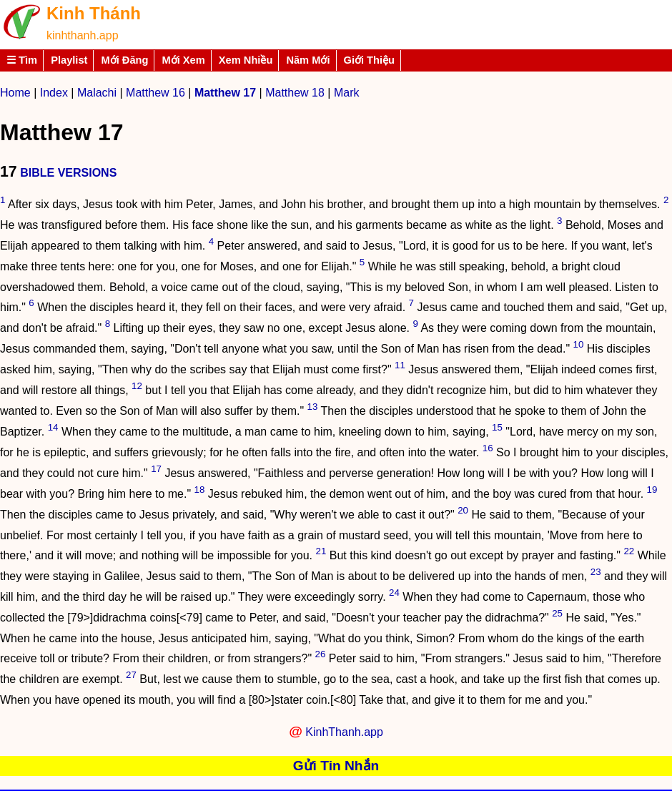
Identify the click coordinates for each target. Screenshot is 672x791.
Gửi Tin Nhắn (336, 766)
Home (15, 93)
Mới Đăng (124, 60)
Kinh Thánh (94, 13)
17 (156, 469)
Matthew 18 (295, 93)
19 (652, 490)
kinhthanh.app (83, 35)
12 (137, 386)
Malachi (97, 93)
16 (488, 448)
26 (321, 654)
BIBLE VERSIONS (68, 173)
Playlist (69, 60)
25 (557, 613)
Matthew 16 (155, 93)
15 (497, 427)
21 (321, 551)
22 (629, 551)
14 (53, 427)
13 (313, 407)
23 (596, 572)
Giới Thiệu (370, 60)
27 (131, 675)
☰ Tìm (22, 60)
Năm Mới (308, 60)
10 (579, 344)
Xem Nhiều (246, 60)
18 (200, 490)
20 (463, 510)
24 (394, 593)
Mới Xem (183, 60)
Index (54, 93)
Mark (347, 93)
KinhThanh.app (344, 732)
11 (400, 365)
